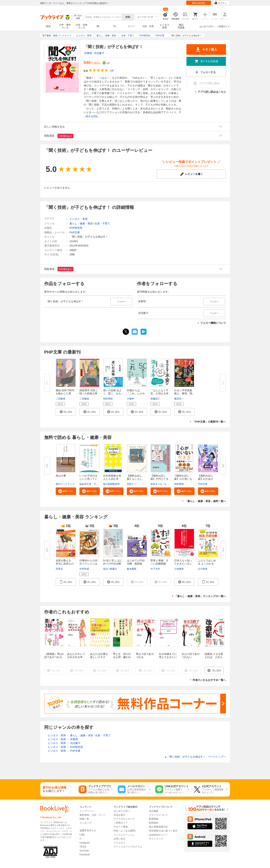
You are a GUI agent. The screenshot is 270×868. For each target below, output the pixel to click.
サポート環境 (121, 827)
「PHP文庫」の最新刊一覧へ (209, 422)
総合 (48, 26)
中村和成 (84, 569)
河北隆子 (99, 53)
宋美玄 (59, 569)
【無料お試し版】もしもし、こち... (136, 479)
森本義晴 (132, 569)
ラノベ (131, 26)
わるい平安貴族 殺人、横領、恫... (184, 392)
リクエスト (119, 843)
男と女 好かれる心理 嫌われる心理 (122, 657)
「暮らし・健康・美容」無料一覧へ (205, 501)
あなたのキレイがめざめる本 (76, 656)
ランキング (86, 823)
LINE (82, 835)
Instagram (85, 843)
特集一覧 (84, 819)
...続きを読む (91, 116)
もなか (168, 484)
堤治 (105, 569)
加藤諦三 (155, 399)
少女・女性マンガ (82, 26)
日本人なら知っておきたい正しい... (183, 564)
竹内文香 (203, 484)
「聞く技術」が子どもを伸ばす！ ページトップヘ (195, 757)
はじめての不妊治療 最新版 (136, 562)
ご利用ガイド (223, 26)
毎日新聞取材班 (111, 484)
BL (98, 26)
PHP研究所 (76, 228)
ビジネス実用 (165, 26)
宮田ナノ (132, 484)
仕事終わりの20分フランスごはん (88, 564)
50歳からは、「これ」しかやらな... (136, 393)
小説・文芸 (148, 26)
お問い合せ (119, 839)
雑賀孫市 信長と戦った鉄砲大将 (89, 392)
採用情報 (154, 819)
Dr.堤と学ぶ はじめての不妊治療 (113, 562)
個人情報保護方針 (158, 827)
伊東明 (88, 53)
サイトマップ (156, 839)
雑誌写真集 (181, 26)
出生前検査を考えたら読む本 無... (112, 479)
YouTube (84, 851)
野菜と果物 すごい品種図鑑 (159, 562)
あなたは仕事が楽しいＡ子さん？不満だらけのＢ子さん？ (99, 659)
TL (115, 26)
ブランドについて (158, 815)
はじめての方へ (207, 26)
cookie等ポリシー (158, 835)
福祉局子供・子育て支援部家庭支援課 (100, 484)
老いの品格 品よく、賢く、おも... (113, 392)
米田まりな (156, 484)
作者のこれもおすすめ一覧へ (209, 680)
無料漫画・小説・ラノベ (93, 815)
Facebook (85, 855)
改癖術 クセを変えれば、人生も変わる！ (214, 657)
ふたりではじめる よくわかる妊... (207, 564)
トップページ (87, 811)
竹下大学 (155, 569)
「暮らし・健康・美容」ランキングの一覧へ (200, 596)
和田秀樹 (108, 399)
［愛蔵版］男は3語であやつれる (54, 656)
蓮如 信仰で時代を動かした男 (65, 392)
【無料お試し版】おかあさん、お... (206, 479)
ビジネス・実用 (79, 219)
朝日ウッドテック (65, 484)
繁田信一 (179, 399)
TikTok (83, 847)
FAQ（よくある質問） (125, 831)
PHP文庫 (75, 232)
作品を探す (119, 815)
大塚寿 (130, 399)
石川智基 (203, 569)
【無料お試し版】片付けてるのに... (159, 479)
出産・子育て (102, 224)
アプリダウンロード (124, 819)
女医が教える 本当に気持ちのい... (65, 564)
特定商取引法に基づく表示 (163, 831)
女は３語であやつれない (191, 656)
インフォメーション (124, 835)
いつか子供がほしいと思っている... (88, 479)
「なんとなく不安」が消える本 (159, 392)
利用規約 (154, 823)
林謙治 (113, 569)
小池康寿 (179, 569)
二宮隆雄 (60, 399)
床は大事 (61, 476)
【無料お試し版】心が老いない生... (183, 479)
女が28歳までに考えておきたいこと (168, 657)
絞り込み (78, 17)
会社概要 (154, 811)
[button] (66, 412)
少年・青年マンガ (65, 26)
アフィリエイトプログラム (128, 847)
